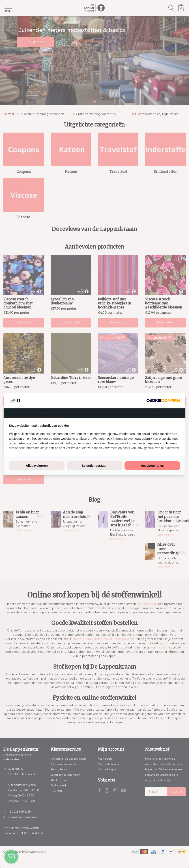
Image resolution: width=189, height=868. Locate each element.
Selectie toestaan (94, 466)
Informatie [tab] (155, 413)
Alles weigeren (37, 466)
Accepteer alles (152, 466)
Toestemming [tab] (34, 413)
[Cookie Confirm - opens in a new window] (163, 400)
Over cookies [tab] (94, 413)
